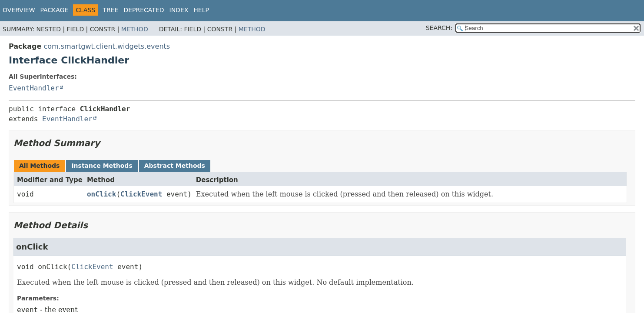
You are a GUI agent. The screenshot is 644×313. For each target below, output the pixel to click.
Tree (110, 10)
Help (201, 10)
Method (135, 29)
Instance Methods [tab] (102, 166)
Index (179, 10)
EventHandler (34, 88)
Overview (19, 10)
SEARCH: (439, 28)
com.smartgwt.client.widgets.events (107, 46)
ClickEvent (141, 194)
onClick (101, 194)
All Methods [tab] (39, 166)
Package (55, 10)
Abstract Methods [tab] (175, 166)
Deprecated (144, 10)
